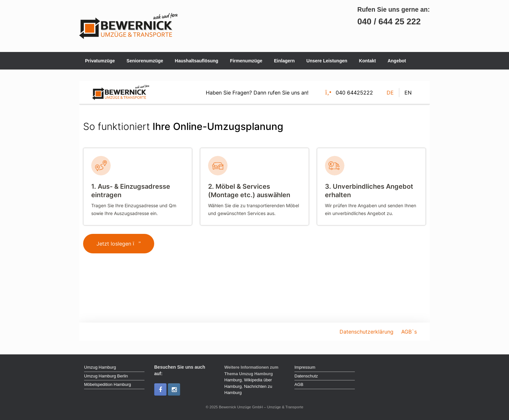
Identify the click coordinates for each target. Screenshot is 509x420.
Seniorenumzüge (145, 61)
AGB (299, 384)
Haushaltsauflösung (197, 61)
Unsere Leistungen (327, 61)
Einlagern (284, 61)
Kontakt (367, 61)
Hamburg (233, 380)
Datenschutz (306, 376)
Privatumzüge (100, 61)
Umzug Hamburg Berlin (106, 376)
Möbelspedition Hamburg (108, 384)
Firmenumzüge (246, 61)
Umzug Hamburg (100, 367)
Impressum (305, 367)
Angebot (397, 61)
